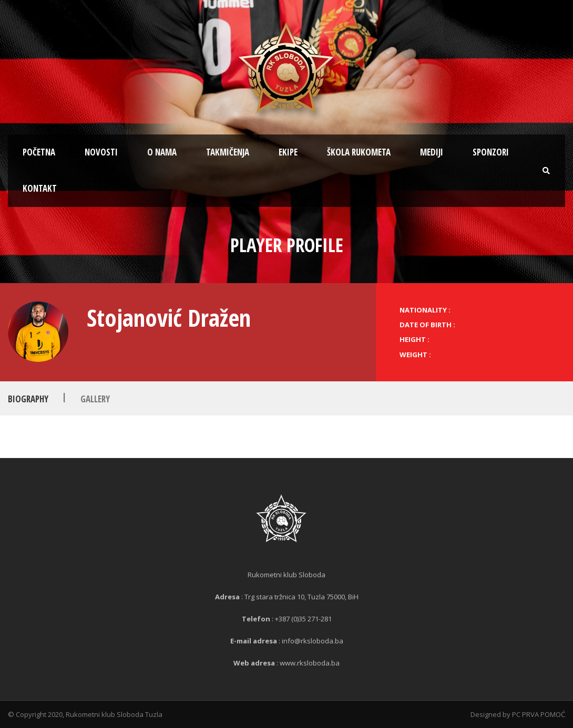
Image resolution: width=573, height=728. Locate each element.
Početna (39, 152)
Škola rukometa (359, 152)
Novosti (101, 152)
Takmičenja (228, 152)
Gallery (95, 399)
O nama (162, 152)
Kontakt (40, 188)
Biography (28, 399)
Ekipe (288, 152)
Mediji (432, 152)
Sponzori (491, 152)
